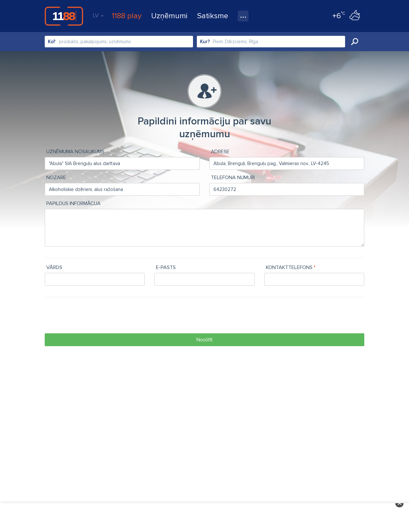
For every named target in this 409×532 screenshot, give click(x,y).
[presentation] (93, 316)
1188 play (127, 16)
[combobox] (119, 42)
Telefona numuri (233, 178)
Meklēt (355, 42)
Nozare (56, 178)
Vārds (54, 267)
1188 (64, 16)
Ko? (52, 42)
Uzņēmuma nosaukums (75, 152)
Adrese (220, 152)
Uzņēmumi (169, 16)
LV (98, 15)
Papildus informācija (73, 203)
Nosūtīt (205, 340)
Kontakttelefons (289, 267)
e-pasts (166, 267)
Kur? (205, 42)
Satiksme (213, 16)
